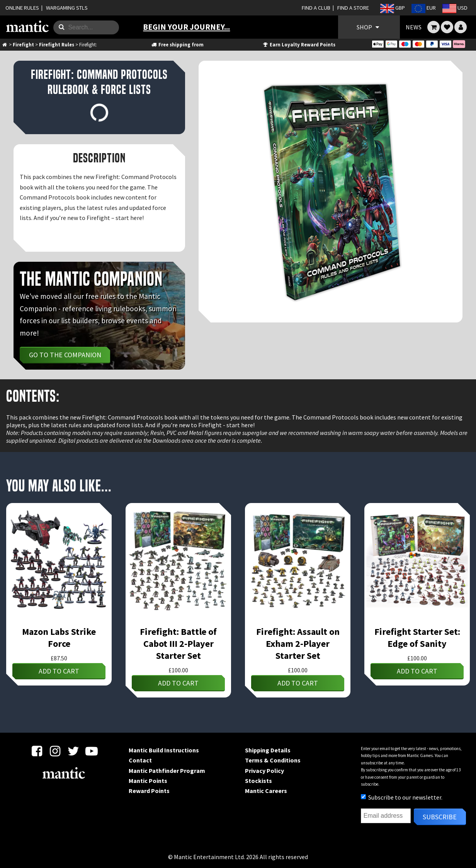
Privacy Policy (264, 771)
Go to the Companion (65, 355)
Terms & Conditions (273, 760)
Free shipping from (177, 44)
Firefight (23, 44)
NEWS (414, 27)
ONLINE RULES (22, 8)
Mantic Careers (266, 791)
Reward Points (149, 791)
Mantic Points (148, 781)
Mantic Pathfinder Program (167, 771)
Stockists (258, 781)
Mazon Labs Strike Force (59, 638)
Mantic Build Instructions (164, 750)
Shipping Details (268, 750)
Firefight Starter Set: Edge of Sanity (417, 638)
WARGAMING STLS (67, 8)
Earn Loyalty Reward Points (299, 44)
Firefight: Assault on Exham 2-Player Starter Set (298, 644)
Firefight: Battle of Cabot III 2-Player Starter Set (178, 644)
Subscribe (440, 817)
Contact (140, 760)
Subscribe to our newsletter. (402, 797)
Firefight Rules (57, 44)
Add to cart (59, 671)
